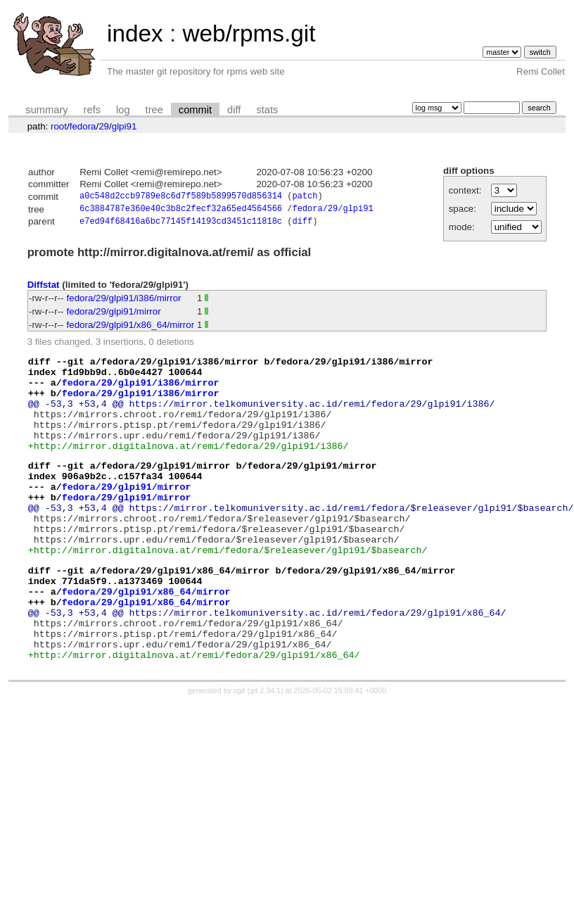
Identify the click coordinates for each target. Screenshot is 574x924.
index (135, 33)
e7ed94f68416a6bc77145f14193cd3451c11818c (181, 225)
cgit (241, 751)
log (123, 110)
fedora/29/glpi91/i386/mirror (124, 302)
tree (154, 110)
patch (305, 197)
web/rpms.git (249, 33)
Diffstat (44, 288)
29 (104, 126)
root (59, 126)
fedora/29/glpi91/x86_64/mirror (131, 328)
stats (267, 110)
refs (92, 110)
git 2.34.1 (265, 751)
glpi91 (125, 126)
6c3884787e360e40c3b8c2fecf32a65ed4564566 (181, 211)
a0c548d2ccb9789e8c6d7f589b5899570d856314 (181, 197)
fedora (83, 126)
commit (195, 110)
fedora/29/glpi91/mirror (114, 315)
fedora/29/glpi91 (332, 211)
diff (234, 110)
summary (46, 110)
